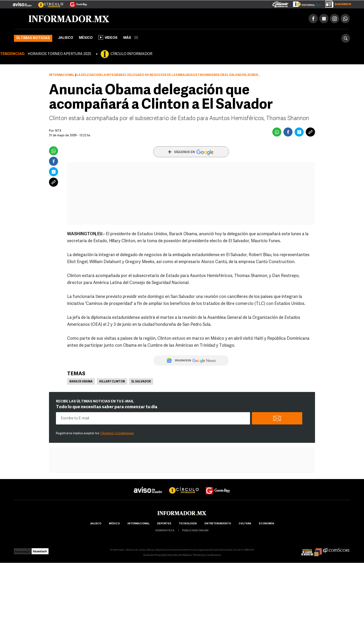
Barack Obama (81, 382)
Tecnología (188, 524)
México (86, 38)
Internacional (62, 75)
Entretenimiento (218, 524)
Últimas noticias (33, 38)
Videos (108, 37)
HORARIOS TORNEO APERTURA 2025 (59, 54)
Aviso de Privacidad (155, 555)
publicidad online (195, 531)
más (131, 38)
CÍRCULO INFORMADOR (131, 54)
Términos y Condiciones (117, 433)
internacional (138, 524)
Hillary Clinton (112, 382)
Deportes (164, 524)
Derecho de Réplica (180, 555)
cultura (245, 524)
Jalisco (66, 38)
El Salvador (141, 382)
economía (266, 524)
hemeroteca (165, 531)
